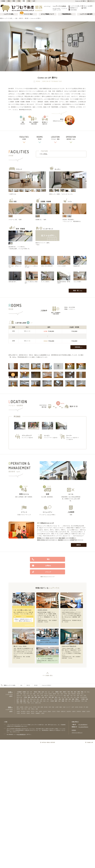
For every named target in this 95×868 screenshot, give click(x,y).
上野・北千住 (40, 694)
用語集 (84, 8)
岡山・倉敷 (36, 701)
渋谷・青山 (87, 692)
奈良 (70, 699)
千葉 (68, 692)
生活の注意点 (73, 10)
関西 (24, 1)
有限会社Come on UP (47, 523)
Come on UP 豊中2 (36, 18)
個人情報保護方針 (21, 734)
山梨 (43, 697)
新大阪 (46, 707)
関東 (14, 1)
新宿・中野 (19, 694)
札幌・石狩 (29, 692)
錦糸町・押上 (80, 694)
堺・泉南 (86, 707)
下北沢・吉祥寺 (48, 694)
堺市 (37, 711)
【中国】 (83, 699)
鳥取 (24, 701)
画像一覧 (78, 291)
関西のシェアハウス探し (6, 18)
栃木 (75, 692)
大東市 (18, 713)
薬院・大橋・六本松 (22, 703)
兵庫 (66, 699)
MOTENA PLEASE (43, 641)
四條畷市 (38, 713)
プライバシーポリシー (77, 733)
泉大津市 (23, 713)
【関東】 (57, 692)
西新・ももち (31, 703)
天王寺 (35, 707)
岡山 (18, 701)
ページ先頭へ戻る (48, 676)
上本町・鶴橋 (58, 707)
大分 (59, 701)
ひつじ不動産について (47, 14)
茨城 (82, 692)
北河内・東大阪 (79, 707)
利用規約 (74, 730)
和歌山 (77, 699)
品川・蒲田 (33, 694)
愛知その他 (33, 699)
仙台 (49, 692)
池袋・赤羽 (26, 694)
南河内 (18, 709)
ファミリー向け (28, 14)
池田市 (74, 711)
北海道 (3, 1)
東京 (61, 692)
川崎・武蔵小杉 (45, 695)
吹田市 (28, 711)
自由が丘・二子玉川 (22, 695)
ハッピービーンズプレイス (69, 610)
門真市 (58, 711)
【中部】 (25, 697)
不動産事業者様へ (67, 14)
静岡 (36, 697)
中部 (19, 1)
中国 (29, 1)
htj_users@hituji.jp (83, 725)
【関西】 (56, 699)
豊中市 (21, 18)
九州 (34, 1)
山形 (43, 692)
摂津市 (33, 713)
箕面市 (41, 711)
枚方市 (45, 711)
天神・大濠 (84, 701)
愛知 (29, 697)
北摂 (73, 707)
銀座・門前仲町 (72, 694)
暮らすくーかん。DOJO (20, 646)
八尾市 (43, 713)
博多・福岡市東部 (76, 701)
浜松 (21, 699)
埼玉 (72, 692)
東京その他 (19, 697)
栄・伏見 (64, 697)
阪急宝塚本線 (43, 405)
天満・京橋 (51, 707)
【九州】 (52, 701)
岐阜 (39, 697)
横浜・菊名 (37, 695)
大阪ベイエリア (67, 707)
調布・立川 (30, 695)
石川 (46, 697)
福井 (53, 697)
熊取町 (84, 711)
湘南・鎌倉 (66, 695)
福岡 (56, 701)
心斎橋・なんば (28, 707)
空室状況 (79, 347)
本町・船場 (40, 707)
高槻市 (49, 711)
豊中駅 (27, 18)
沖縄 (63, 701)
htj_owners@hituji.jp (83, 727)
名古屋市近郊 (84, 697)
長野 (33, 697)
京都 (63, 699)
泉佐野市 (69, 711)
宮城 (39, 692)
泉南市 (28, 713)
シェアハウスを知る (59, 6)
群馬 (79, 692)
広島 (87, 699)
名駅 (59, 697)
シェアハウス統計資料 (86, 14)
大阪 (16, 18)
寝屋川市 (63, 711)
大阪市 (18, 711)
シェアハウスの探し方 (75, 6)
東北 (9, 1)
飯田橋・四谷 (56, 694)
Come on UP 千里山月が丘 (69, 646)
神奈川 (65, 692)
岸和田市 (79, 711)
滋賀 (73, 699)
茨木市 (54, 711)
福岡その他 (38, 703)
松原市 (88, 711)
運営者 (79, 545)
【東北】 (36, 692)
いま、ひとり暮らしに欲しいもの (22, 610)
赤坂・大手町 (64, 694)
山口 (28, 701)
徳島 (21, 701)
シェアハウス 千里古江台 (45, 659)
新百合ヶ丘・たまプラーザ (56, 695)
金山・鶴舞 (76, 697)
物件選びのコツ (73, 8)
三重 (49, 697)
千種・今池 (70, 697)
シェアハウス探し (9, 14)
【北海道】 (19, 692)
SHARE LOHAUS (42, 610)
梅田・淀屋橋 (20, 707)
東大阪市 (23, 711)
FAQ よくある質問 (87, 6)
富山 (56, 697)
